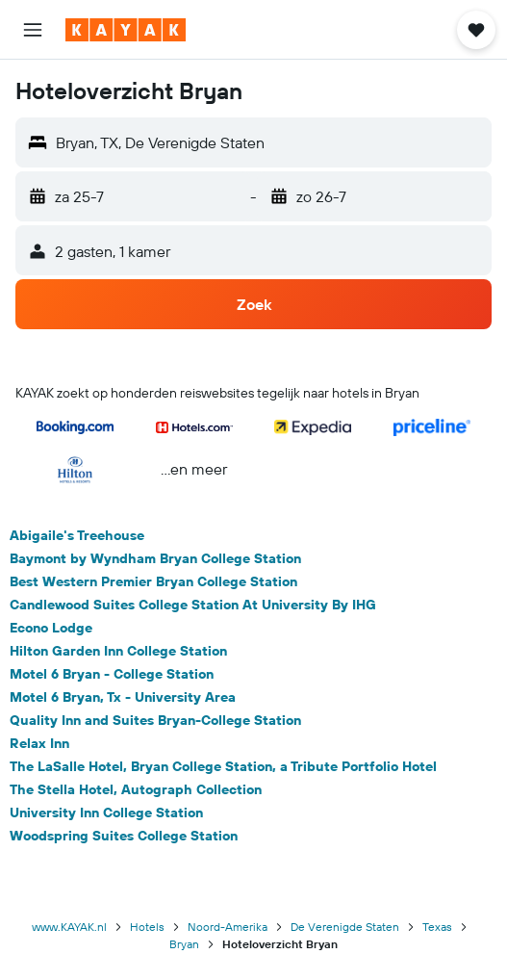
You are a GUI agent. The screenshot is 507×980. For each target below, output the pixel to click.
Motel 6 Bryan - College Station (112, 674)
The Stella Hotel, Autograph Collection (136, 789)
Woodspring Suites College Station (124, 836)
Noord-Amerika (228, 927)
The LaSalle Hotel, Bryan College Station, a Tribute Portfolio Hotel (223, 766)
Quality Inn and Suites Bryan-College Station (155, 720)
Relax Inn (39, 743)
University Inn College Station (106, 812)
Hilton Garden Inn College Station (118, 651)
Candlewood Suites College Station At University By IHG (193, 605)
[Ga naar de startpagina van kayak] (126, 30)
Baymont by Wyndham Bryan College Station (155, 558)
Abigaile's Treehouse (77, 535)
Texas (437, 927)
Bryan (184, 944)
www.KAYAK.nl (69, 927)
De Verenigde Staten (345, 927)
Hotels (147, 927)
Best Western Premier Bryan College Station (153, 581)
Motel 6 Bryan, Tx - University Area (123, 697)
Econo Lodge (51, 628)
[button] (33, 30)
